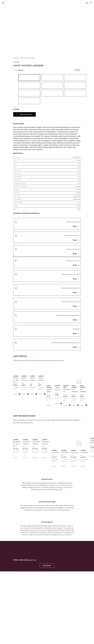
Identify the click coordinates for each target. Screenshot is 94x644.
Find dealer (47, 566)
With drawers (32, 58)
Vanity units (24, 58)
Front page (16, 58)
